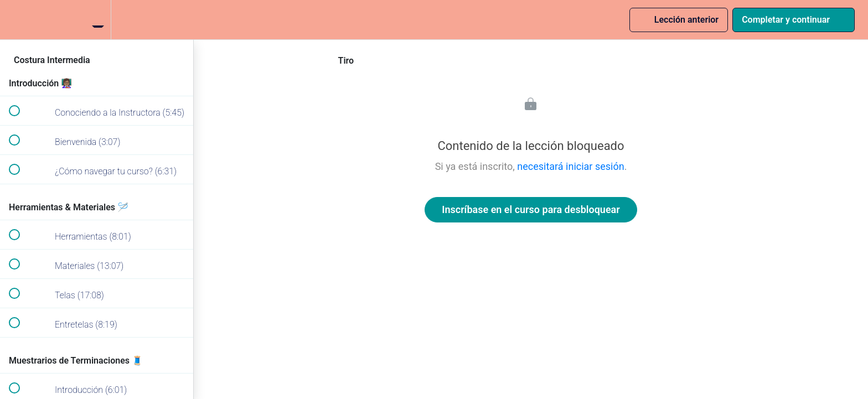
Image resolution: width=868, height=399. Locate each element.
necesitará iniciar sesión (570, 166)
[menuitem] (97, 20)
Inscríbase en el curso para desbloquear (531, 209)
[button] (14, 20)
